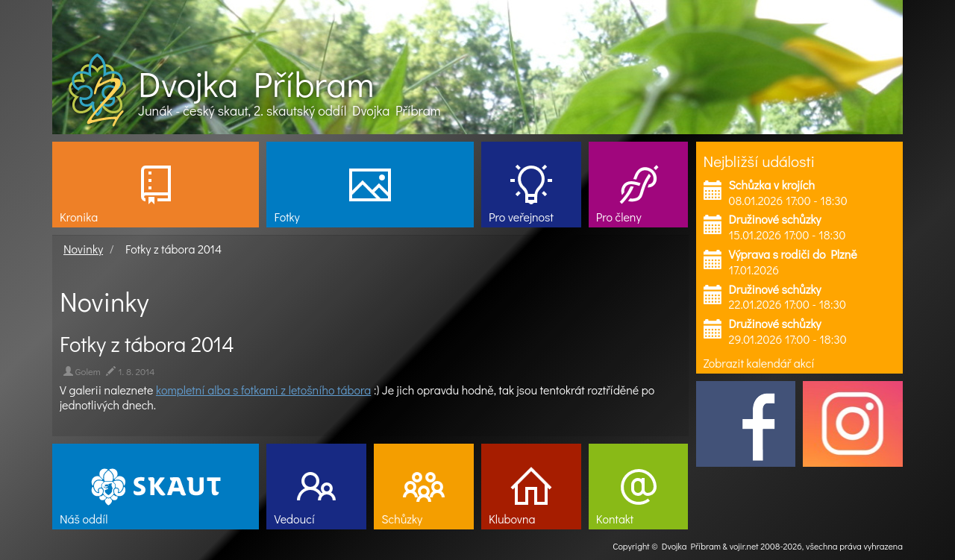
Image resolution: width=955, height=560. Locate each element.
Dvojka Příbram (256, 84)
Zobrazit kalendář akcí (759, 363)
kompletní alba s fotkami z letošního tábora (263, 390)
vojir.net (744, 546)
